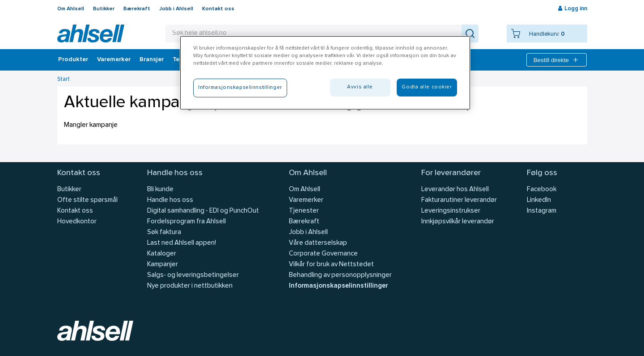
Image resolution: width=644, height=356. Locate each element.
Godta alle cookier (427, 87)
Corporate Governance (323, 254)
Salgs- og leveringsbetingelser (193, 275)
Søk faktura (164, 232)
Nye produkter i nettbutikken (190, 286)
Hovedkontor (77, 222)
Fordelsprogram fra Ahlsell (186, 222)
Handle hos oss (170, 200)
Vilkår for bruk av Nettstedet (331, 265)
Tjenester (304, 211)
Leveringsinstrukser (451, 211)
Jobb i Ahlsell (176, 9)
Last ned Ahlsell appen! (182, 243)
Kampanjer (163, 265)
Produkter (73, 60)
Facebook (542, 190)
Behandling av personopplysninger (340, 275)
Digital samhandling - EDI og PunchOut (203, 211)
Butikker (104, 9)
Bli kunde (160, 190)
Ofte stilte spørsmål (87, 200)
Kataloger (162, 254)
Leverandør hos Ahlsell (455, 190)
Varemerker (114, 60)
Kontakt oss (218, 9)
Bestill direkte (557, 60)
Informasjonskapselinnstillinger (338, 286)
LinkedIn (539, 200)
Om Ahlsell (71, 9)
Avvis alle (360, 87)
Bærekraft (137, 9)
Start (64, 79)
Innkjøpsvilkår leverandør (458, 222)
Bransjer (152, 60)
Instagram (542, 211)
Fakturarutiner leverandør (459, 200)
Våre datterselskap (318, 243)
